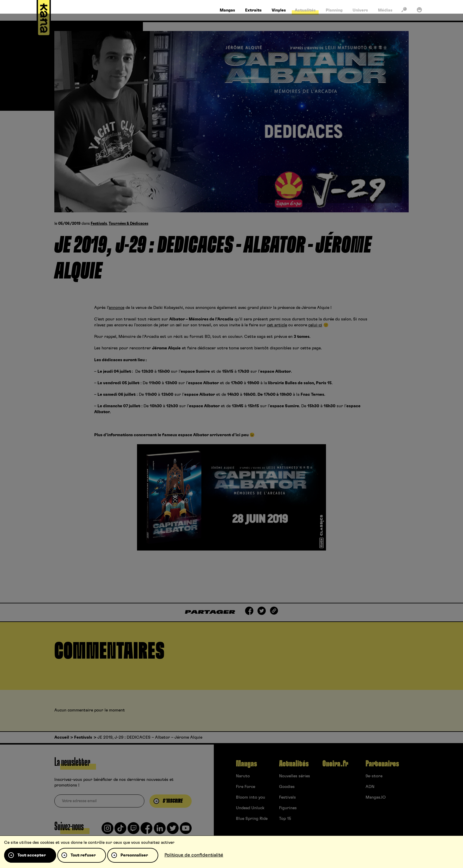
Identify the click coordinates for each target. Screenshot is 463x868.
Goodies (287, 787)
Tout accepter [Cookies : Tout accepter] (32, 855)
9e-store (374, 776)
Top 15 (285, 819)
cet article (277, 325)
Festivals (99, 224)
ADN (370, 787)
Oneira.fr (335, 764)
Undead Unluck (250, 808)
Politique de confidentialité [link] (194, 855)
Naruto (243, 776)
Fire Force (246, 787)
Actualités (294, 764)
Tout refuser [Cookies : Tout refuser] (83, 855)
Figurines (288, 808)
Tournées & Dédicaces (128, 224)
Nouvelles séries (295, 776)
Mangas (246, 764)
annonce (116, 308)
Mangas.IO (376, 797)
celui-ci (315, 325)
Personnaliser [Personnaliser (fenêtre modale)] (134, 855)
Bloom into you (251, 797)
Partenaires (382, 764)
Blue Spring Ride (252, 819)
